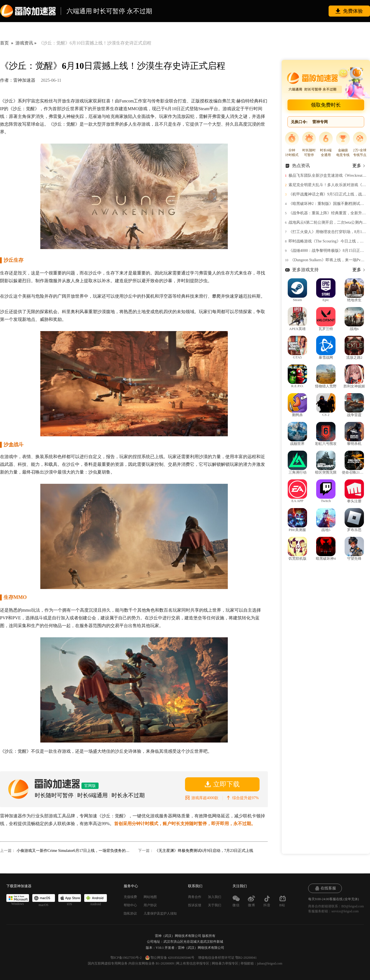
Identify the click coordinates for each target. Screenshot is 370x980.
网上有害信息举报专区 (193, 963)
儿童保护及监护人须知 (160, 913)
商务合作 (195, 897)
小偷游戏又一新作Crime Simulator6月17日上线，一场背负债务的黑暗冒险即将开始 (73, 851)
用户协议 (150, 905)
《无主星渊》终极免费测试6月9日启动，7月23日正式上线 (204, 851)
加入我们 (215, 897)
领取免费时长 (326, 105)
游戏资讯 (24, 43)
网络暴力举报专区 (225, 963)
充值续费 (130, 897)
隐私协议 (130, 913)
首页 (4, 43)
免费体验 (353, 11)
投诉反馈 (195, 905)
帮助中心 (130, 905)
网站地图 (150, 897)
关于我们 (215, 905)
